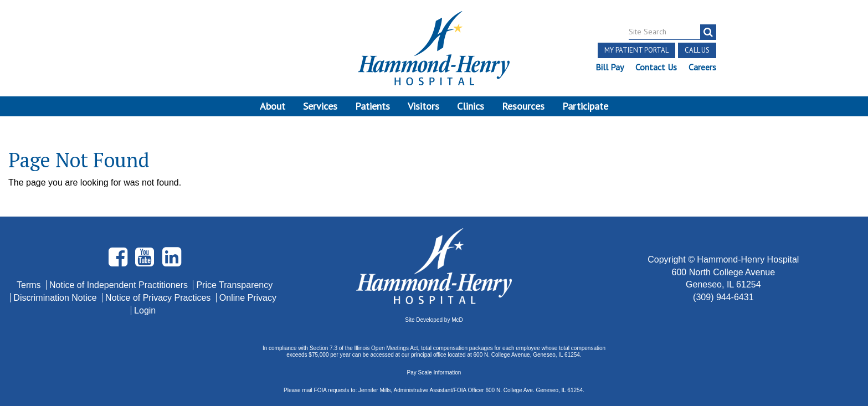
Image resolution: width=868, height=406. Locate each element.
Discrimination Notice (56, 298)
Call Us (697, 50)
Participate (585, 106)
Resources (523, 106)
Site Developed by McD (434, 320)
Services (320, 106)
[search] (708, 32)
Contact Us (656, 67)
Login (145, 310)
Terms (30, 285)
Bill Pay (610, 67)
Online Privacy (248, 298)
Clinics (471, 106)
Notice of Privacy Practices (159, 298)
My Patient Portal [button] (636, 50)
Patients (373, 106)
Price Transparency (234, 285)
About (273, 106)
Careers (702, 67)
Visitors (423, 106)
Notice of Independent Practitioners (120, 285)
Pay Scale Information (434, 372)
